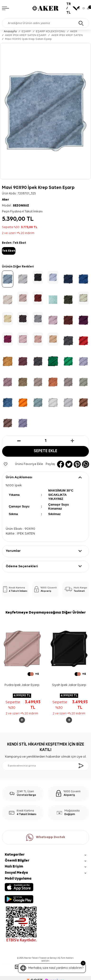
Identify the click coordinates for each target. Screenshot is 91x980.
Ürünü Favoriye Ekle (22, 464)
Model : (15, 206)
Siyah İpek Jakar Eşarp (69, 685)
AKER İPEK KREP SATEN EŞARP (26, 35)
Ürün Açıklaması (19, 477)
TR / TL (71, 8)
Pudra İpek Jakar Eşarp (22, 685)
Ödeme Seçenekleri (22, 566)
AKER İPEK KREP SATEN (67, 35)
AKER (74, 32)
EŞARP (26, 32)
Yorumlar (13, 551)
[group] (45, 111)
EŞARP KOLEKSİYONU (50, 32)
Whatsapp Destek (46, 837)
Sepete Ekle (45, 451)
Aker (5, 200)
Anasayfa (10, 32)
